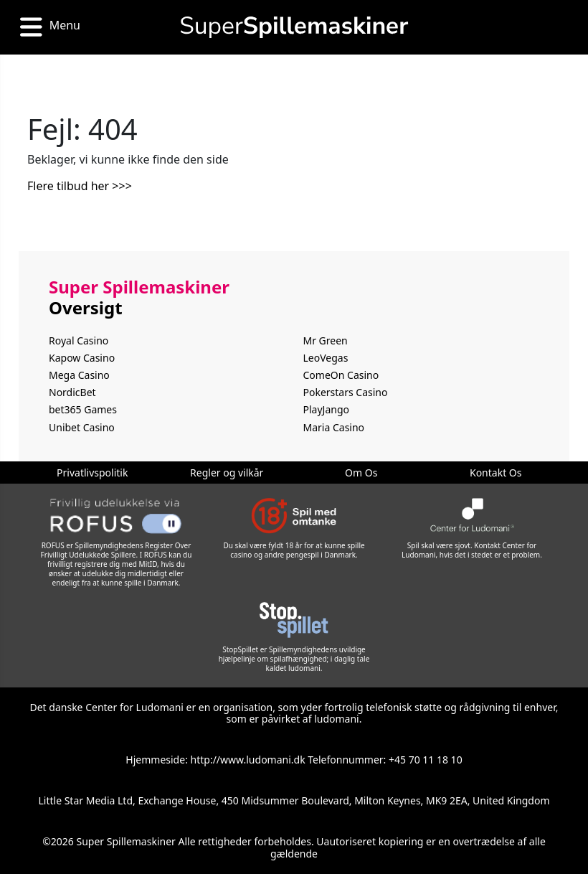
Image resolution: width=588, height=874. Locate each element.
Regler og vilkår (227, 473)
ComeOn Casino (341, 375)
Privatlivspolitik (92, 473)
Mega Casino (79, 375)
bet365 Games (83, 409)
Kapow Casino (82, 358)
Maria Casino (334, 427)
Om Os (361, 473)
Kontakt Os (496, 473)
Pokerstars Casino (346, 392)
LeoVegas (326, 358)
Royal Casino (79, 340)
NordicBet (72, 392)
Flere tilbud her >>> (80, 186)
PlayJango (326, 409)
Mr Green (326, 340)
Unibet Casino (82, 427)
